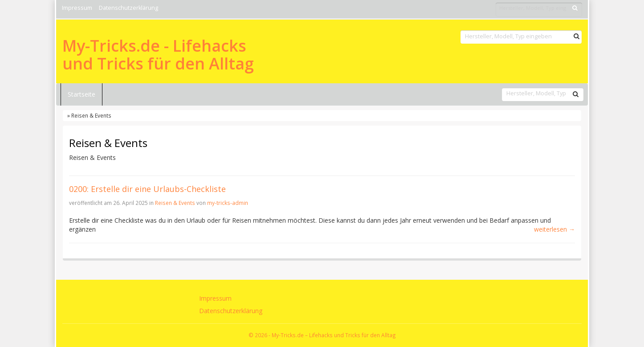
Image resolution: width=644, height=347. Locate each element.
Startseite (82, 94)
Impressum (77, 8)
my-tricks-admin (228, 203)
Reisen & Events (175, 203)
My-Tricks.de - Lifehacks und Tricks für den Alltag (158, 55)
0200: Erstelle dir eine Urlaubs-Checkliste (147, 189)
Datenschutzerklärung (128, 8)
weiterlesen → (554, 229)
